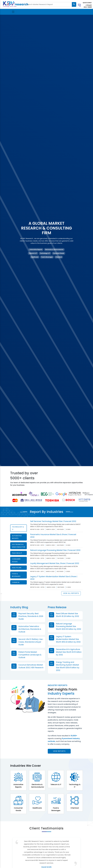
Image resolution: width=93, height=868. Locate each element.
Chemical (59, 257)
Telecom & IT (33, 253)
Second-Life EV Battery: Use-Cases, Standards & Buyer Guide (31, 642)
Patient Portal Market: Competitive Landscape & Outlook (30, 655)
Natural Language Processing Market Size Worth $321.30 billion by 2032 (68, 626)
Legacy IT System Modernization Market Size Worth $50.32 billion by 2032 (68, 639)
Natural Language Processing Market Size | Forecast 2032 (55, 550)
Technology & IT (45, 253)
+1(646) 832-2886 (88, 6)
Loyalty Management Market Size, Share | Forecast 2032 (55, 563)
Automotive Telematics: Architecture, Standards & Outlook (30, 629)
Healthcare (35, 257)
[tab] (19, 528)
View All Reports (71, 593)
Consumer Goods (59, 253)
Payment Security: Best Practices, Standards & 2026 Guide (31, 616)
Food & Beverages (47, 257)
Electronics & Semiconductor (54, 249)
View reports (59, 751)
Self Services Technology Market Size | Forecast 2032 (53, 521)
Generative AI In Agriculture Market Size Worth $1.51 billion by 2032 (69, 652)
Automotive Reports (36, 249)
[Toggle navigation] (13, 12)
